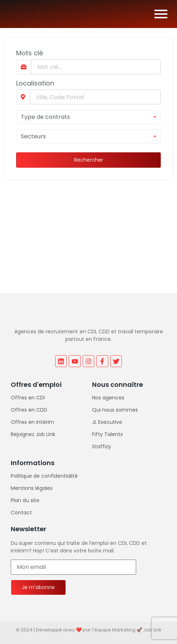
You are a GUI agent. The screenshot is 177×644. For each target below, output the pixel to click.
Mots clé (30, 53)
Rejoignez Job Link (33, 434)
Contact (21, 513)
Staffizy (102, 446)
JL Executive (107, 422)
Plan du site (25, 500)
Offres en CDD (29, 410)
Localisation (35, 83)
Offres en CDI (28, 398)
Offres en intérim (32, 422)
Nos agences (108, 398)
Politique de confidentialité (44, 476)
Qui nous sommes (115, 410)
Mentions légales (32, 488)
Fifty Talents (107, 434)
